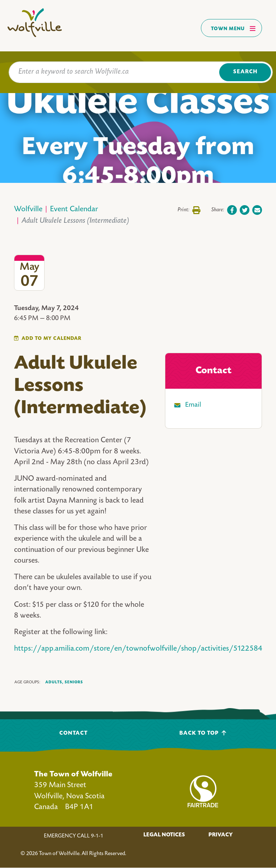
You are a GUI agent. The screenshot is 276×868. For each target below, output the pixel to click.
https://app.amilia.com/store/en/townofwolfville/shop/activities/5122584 (138, 649)
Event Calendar (74, 210)
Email (193, 405)
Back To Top (203, 733)
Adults (54, 682)
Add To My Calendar (52, 339)
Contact (73, 733)
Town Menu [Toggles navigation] (233, 28)
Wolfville (28, 210)
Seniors (74, 682)
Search (245, 72)
